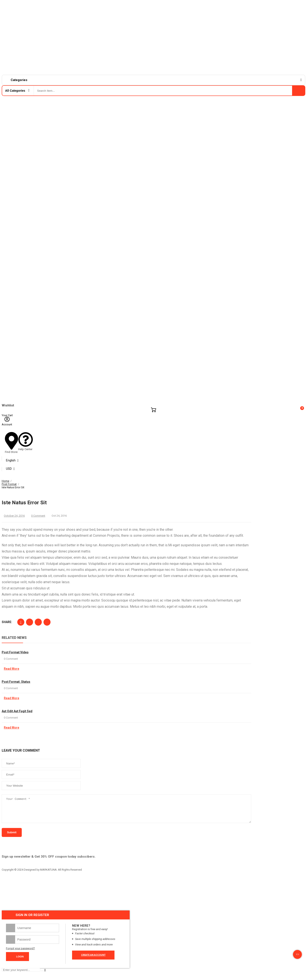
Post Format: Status (16, 682)
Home (5, 481)
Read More (12, 669)
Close (301, 480)
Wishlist (8, 405)
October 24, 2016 (14, 516)
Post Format (9, 484)
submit (12, 837)
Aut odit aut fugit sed (17, 711)
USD (9, 469)
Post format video (15, 652)
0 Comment (38, 516)
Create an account (93, 959)
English (11, 460)
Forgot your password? (20, 953)
